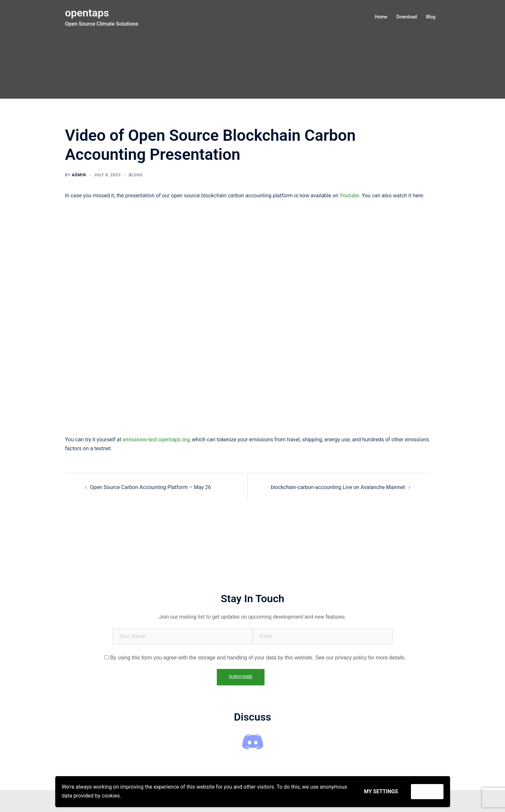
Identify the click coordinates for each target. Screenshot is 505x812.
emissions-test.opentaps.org (156, 440)
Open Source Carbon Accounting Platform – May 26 (151, 487)
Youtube (350, 196)
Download (407, 17)
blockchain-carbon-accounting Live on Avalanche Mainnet (338, 487)
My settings (381, 791)
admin (79, 175)
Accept (427, 791)
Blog (431, 17)
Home (381, 17)
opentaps (87, 13)
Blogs (136, 175)
